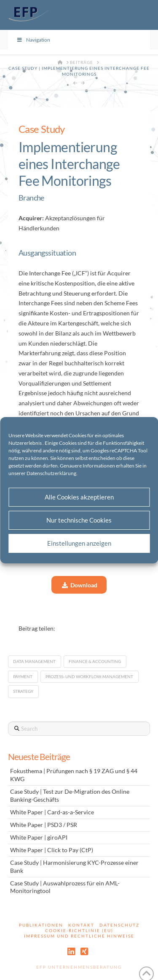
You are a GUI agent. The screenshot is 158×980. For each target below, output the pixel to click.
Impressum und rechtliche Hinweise (79, 936)
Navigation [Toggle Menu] (33, 40)
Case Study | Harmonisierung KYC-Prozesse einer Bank (74, 867)
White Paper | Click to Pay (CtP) (52, 850)
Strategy (23, 691)
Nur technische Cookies (79, 520)
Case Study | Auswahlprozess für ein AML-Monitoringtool (65, 887)
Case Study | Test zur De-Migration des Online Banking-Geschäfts (70, 796)
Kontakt (81, 925)
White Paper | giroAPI (39, 837)
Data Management (34, 661)
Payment (23, 676)
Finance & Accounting (95, 661)
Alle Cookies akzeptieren (79, 497)
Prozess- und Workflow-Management (89, 676)
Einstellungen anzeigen (79, 543)
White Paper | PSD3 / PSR (44, 825)
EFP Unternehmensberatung (79, 967)
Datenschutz (119, 925)
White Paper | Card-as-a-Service (52, 812)
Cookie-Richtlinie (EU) (79, 930)
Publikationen (41, 925)
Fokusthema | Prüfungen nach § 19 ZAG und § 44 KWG (74, 775)
